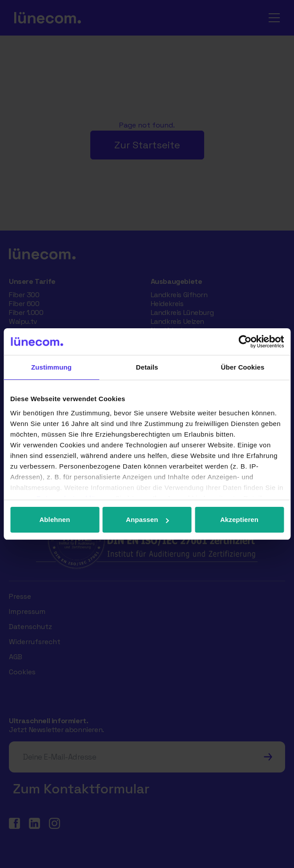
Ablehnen (54, 520)
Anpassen (147, 520)
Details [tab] (147, 367)
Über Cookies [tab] (243, 367)
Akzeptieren (239, 520)
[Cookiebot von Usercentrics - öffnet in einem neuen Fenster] (245, 342)
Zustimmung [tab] (51, 367)
